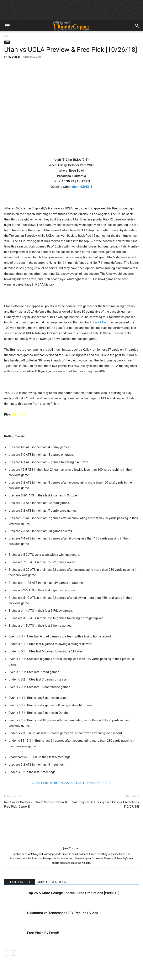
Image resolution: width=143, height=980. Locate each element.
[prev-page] (7, 953)
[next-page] (13, 953)
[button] (7, 26)
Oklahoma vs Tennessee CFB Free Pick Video (63, 913)
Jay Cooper (14, 57)
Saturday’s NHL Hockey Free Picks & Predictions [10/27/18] (106, 804)
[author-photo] (71, 842)
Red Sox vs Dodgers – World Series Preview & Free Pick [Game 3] (36, 804)
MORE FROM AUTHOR (52, 882)
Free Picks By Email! (43, 933)
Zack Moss (100, 322)
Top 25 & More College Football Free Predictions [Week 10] (73, 893)
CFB (6, 36)
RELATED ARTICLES (20, 882)
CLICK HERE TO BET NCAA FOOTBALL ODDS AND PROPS (72, 783)
